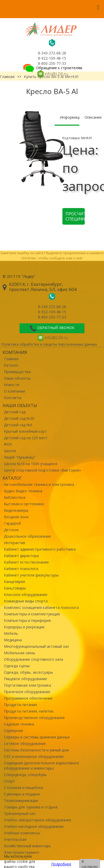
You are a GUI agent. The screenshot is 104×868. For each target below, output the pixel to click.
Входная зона (16, 517)
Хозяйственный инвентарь (27, 846)
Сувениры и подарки (22, 794)
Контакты (13, 398)
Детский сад (15, 412)
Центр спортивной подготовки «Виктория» (42, 470)
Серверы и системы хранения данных (37, 737)
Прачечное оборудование (27, 692)
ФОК (8, 444)
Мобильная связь (20, 653)
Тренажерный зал (20, 813)
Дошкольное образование (27, 536)
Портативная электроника (27, 685)
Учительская (15, 839)
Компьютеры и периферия (27, 620)
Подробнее (61, 864)
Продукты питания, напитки (29, 711)
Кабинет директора (21, 556)
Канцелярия (14, 582)
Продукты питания (20, 705)
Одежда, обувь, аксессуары (28, 672)
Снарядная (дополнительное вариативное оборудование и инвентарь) (41, 766)
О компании (14, 391)
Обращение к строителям (52, 68)
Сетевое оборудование (25, 744)
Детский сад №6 (18, 425)
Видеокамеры (16, 510)
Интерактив (15, 543)
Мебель (11, 633)
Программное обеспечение (28, 698)
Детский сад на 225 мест (26, 438)
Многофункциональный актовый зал (36, 646)
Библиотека (15, 497)
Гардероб (12, 523)
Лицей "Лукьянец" (19, 457)
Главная (11, 359)
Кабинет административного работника (40, 549)
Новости (12, 385)
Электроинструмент (22, 852)
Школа (10, 451)
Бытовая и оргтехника (24, 504)
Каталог (11, 365)
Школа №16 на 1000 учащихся (31, 464)
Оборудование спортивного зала (34, 659)
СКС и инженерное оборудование (34, 756)
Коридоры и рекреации (24, 627)
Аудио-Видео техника (23, 491)
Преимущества (17, 372)
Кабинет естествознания (26, 562)
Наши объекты (17, 378)
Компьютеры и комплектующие (32, 614)
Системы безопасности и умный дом (36, 750)
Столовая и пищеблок (24, 788)
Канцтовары (15, 588)
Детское (11, 530)
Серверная (13, 731)
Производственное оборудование (34, 718)
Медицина (13, 640)
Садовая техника (19, 724)
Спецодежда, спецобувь (25, 775)
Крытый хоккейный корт (25, 431)
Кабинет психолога (21, 569)
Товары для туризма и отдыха (31, 807)
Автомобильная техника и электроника (39, 484)
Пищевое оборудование (25, 679)
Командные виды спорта (26, 601)
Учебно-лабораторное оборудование (38, 820)
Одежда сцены (17, 666)
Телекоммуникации (21, 801)
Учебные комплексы (22, 833)
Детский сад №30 (19, 418)
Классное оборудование (26, 595)
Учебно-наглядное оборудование (34, 826)
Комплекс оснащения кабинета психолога (41, 607)
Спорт (9, 781)
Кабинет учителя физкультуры (31, 575)
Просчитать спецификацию (75, 216)
